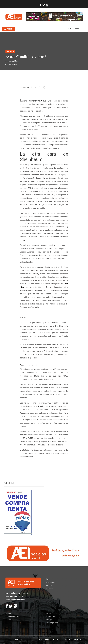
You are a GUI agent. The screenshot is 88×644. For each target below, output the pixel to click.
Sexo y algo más (52, 623)
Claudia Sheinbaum (49, 101)
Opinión (10, 52)
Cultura (48, 613)
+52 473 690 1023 (14, 596)
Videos (8, 620)
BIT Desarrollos (51, 640)
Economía (49, 588)
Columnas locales (12, 616)
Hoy (47, 579)
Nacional (49, 585)
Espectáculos (51, 616)
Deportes (49, 620)
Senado (41, 406)
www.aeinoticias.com (15, 600)
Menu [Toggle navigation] (8, 29)
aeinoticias (41, 640)
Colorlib (79, 640)
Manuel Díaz (13, 61)
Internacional (51, 582)
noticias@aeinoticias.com (17, 593)
